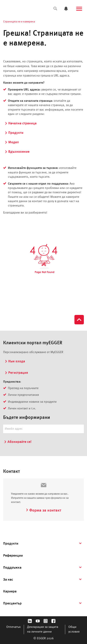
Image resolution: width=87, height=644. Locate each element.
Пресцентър (12, 603)
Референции (13, 556)
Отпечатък (13, 627)
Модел (12, 142)
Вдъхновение (17, 152)
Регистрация (16, 373)
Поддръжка (12, 568)
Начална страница (21, 123)
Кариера (10, 591)
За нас (8, 580)
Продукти (14, 133)
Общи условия (74, 629)
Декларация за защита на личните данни (43, 629)
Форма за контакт (43, 511)
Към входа (15, 361)
